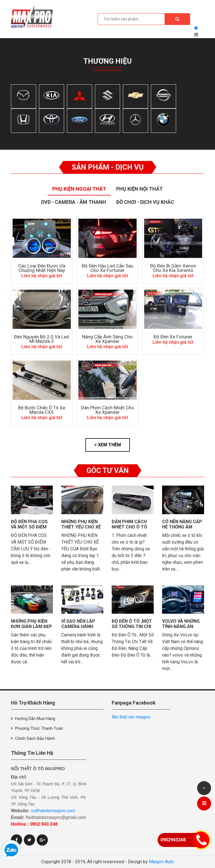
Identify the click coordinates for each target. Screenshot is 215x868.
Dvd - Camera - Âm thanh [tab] (74, 202)
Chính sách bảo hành (35, 738)
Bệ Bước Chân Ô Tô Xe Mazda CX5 (42, 410)
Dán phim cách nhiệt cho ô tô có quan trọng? (131, 527)
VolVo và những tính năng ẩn (181, 624)
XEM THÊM (108, 445)
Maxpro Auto (161, 862)
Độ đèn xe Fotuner (173, 337)
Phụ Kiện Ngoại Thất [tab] (79, 189)
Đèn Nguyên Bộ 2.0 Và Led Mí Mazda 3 (42, 339)
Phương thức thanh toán (39, 728)
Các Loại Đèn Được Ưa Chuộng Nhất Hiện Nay (42, 268)
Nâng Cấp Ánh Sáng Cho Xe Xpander (107, 339)
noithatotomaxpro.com (53, 811)
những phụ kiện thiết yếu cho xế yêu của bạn (81, 527)
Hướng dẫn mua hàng (35, 719)
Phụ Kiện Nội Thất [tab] (139, 189)
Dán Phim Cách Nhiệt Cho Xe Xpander (107, 410)
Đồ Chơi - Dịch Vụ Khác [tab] (145, 202)
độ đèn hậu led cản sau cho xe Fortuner (107, 268)
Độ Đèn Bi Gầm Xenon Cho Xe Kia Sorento (173, 268)
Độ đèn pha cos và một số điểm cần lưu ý (29, 527)
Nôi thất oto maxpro (131, 717)
